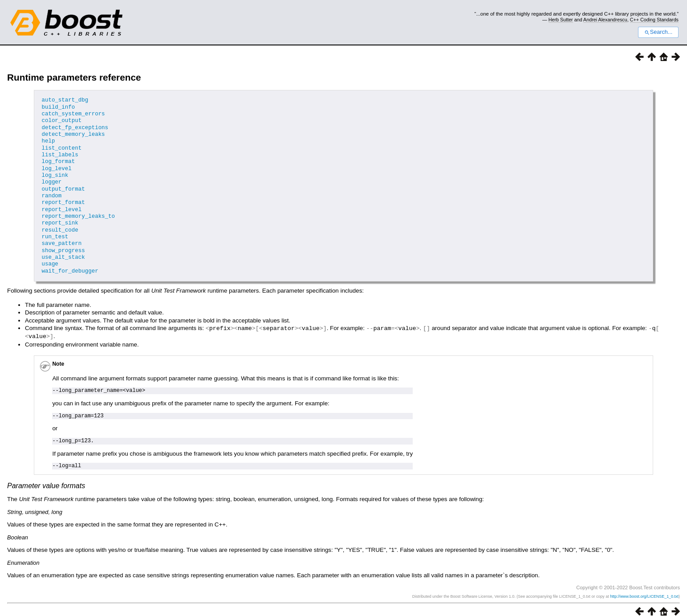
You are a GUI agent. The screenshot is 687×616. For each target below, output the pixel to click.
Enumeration (23, 554)
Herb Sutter (561, 20)
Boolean (18, 529)
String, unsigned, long (35, 504)
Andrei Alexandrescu (605, 20)
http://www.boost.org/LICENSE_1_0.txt (644, 588)
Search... (658, 32)
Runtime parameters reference (74, 77)
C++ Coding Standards (654, 20)
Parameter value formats (46, 477)
